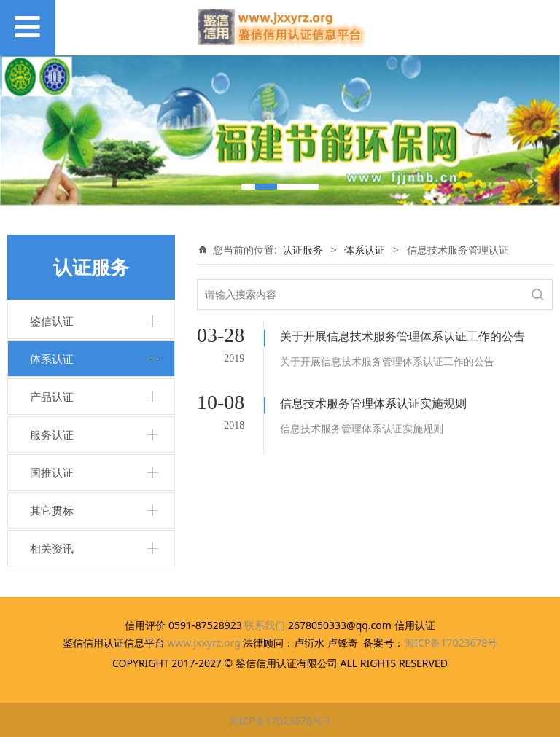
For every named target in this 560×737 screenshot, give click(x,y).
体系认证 (52, 359)
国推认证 (52, 472)
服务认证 (52, 434)
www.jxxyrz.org (204, 643)
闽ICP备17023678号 (451, 643)
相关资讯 (52, 548)
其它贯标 (52, 510)
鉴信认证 (52, 321)
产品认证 (52, 397)
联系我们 (265, 625)
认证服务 (303, 250)
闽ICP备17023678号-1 (280, 721)
